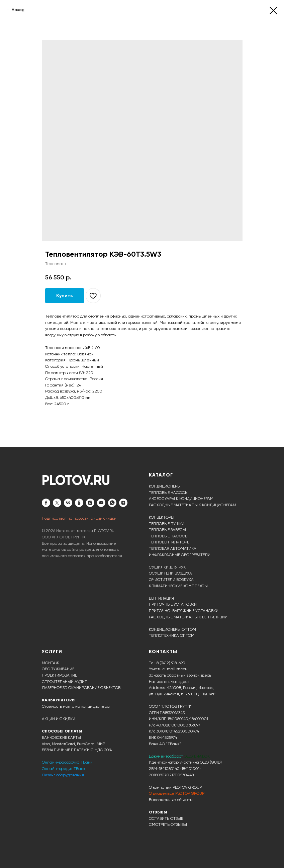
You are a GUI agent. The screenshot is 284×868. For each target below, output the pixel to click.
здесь (184, 682)
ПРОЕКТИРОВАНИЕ (59, 675)
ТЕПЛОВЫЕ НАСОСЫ (169, 493)
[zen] (123, 503)
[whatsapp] (112, 503)
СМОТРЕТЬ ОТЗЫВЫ (168, 824)
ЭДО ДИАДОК (197, 756)
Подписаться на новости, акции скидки (79, 518)
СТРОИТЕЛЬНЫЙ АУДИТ (64, 682)
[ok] (79, 503)
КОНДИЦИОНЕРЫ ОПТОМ (172, 629)
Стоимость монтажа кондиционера (76, 706)
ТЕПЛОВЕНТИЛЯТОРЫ (170, 542)
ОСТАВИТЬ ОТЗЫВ (166, 818)
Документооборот (166, 756)
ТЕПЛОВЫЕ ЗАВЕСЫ (167, 530)
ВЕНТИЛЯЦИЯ (161, 598)
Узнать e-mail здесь (168, 669)
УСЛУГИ (52, 652)
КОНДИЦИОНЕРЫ (165, 486)
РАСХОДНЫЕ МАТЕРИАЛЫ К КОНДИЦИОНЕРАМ (193, 505)
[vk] (68, 503)
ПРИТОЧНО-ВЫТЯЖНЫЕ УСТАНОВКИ (184, 611)
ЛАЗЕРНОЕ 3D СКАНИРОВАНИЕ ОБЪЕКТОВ (81, 688)
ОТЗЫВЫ (158, 812)
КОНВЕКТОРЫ (162, 517)
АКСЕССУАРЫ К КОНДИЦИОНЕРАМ (181, 499)
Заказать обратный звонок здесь (180, 675)
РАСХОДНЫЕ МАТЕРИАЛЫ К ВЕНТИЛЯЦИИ (188, 617)
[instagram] (90, 503)
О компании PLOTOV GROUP (175, 787)
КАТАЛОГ (161, 475)
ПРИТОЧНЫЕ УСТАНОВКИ (173, 604)
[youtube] (101, 503)
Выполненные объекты (171, 800)
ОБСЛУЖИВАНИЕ (58, 669)
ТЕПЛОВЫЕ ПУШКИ (167, 524)
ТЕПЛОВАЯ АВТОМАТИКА (173, 548)
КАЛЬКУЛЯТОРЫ (59, 700)
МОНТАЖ (51, 663)
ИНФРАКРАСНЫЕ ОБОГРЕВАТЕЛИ (180, 555)
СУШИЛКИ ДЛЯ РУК (167, 567)
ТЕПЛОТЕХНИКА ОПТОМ (172, 635)
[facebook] (46, 503)
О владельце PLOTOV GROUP (177, 793)
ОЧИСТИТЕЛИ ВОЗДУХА (171, 580)
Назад (18, 10)
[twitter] (57, 503)
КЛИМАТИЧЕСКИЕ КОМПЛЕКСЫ (178, 586)
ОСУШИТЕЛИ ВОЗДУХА (170, 573)
